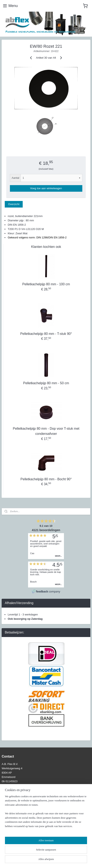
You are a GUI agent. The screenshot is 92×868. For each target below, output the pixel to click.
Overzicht (14, 204)
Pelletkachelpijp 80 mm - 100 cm (46, 284)
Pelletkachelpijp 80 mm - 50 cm (46, 383)
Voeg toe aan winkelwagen (46, 188)
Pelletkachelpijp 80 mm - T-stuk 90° (46, 334)
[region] (46, 813)
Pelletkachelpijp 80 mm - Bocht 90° (46, 479)
